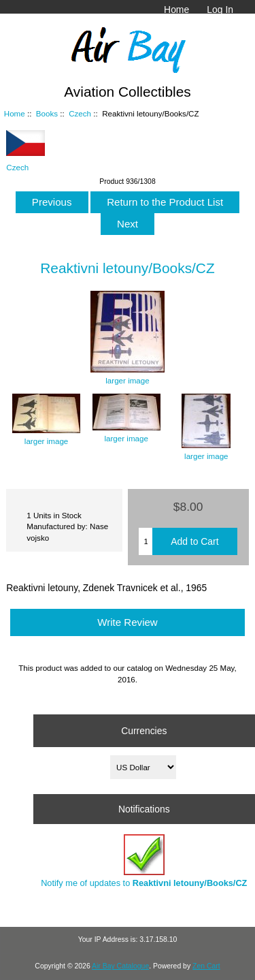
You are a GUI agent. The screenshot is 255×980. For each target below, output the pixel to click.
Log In (220, 10)
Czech (80, 113)
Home (176, 10)
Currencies (144, 731)
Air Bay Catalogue (120, 966)
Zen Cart (206, 966)
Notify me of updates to (144, 861)
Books (47, 113)
